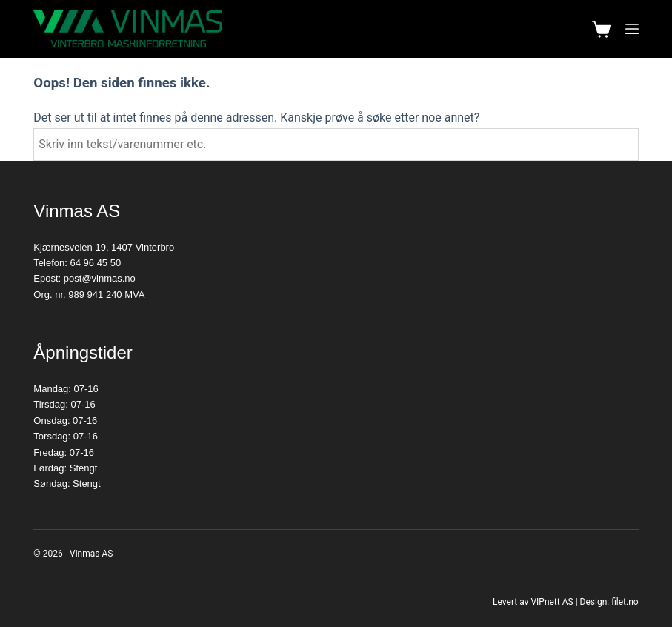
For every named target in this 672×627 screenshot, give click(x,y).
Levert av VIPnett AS (533, 602)
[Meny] (632, 29)
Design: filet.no (609, 602)
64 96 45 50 (96, 263)
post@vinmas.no (100, 278)
